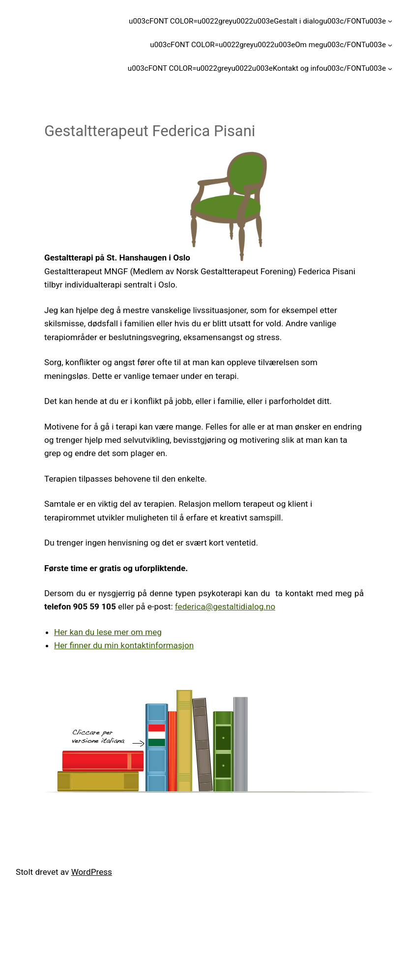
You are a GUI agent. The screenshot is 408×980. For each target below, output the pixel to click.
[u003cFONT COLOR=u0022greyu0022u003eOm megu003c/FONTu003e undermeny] (390, 44)
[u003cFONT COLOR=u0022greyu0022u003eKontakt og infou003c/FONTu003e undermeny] (390, 69)
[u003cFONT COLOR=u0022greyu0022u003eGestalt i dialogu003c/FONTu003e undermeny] (390, 21)
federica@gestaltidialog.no (225, 606)
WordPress (92, 872)
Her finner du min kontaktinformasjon (124, 645)
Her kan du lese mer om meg (108, 632)
